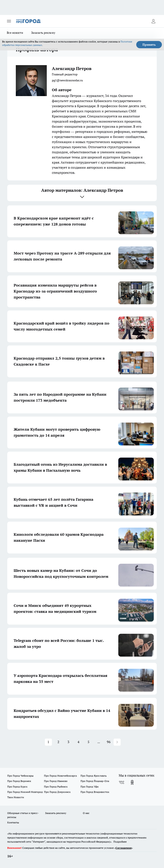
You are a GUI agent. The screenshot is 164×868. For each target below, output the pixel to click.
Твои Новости (16, 797)
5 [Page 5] (89, 742)
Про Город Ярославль (94, 776)
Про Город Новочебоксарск (60, 776)
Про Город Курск (17, 787)
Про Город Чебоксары (20, 776)
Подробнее (120, 842)
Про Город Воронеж (19, 781)
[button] (117, 742)
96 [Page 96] (109, 742)
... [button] (99, 742)
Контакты (13, 822)
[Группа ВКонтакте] (122, 782)
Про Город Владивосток (95, 792)
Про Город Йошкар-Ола (95, 781)
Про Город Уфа (89, 787)
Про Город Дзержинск (57, 792)
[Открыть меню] (9, 21)
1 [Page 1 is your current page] (48, 742)
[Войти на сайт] (153, 21)
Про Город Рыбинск (56, 787)
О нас (86, 813)
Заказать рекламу (43, 33)
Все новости (15, 33)
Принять (149, 45)
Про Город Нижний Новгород (25, 792)
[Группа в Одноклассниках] (132, 782)
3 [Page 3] (68, 742)
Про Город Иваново (56, 781)
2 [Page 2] (58, 742)
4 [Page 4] (78, 742)
